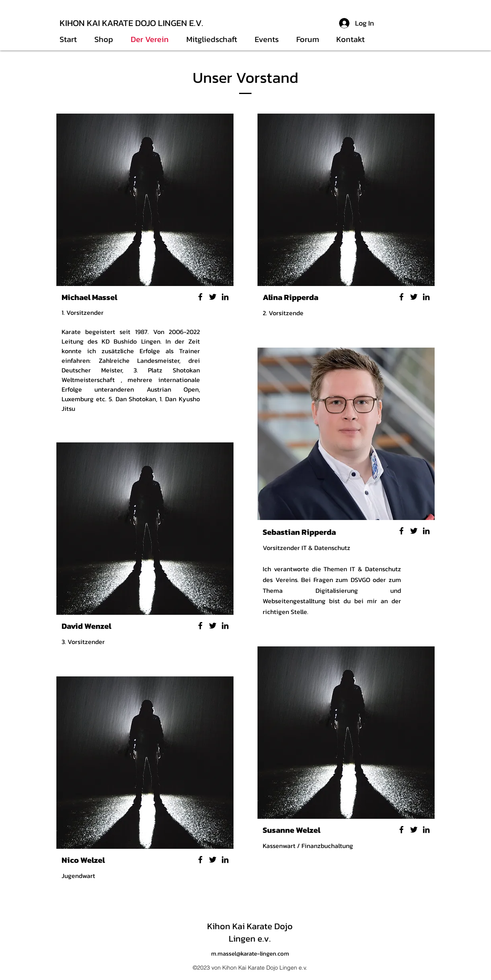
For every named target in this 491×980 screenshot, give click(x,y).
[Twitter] (213, 297)
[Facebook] (200, 297)
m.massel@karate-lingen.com (250, 953)
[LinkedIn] (225, 297)
